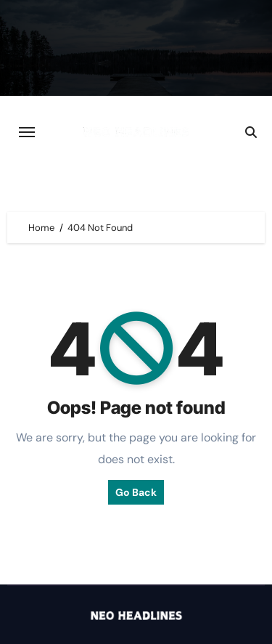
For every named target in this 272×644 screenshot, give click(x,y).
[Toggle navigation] (27, 132)
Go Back (136, 492)
